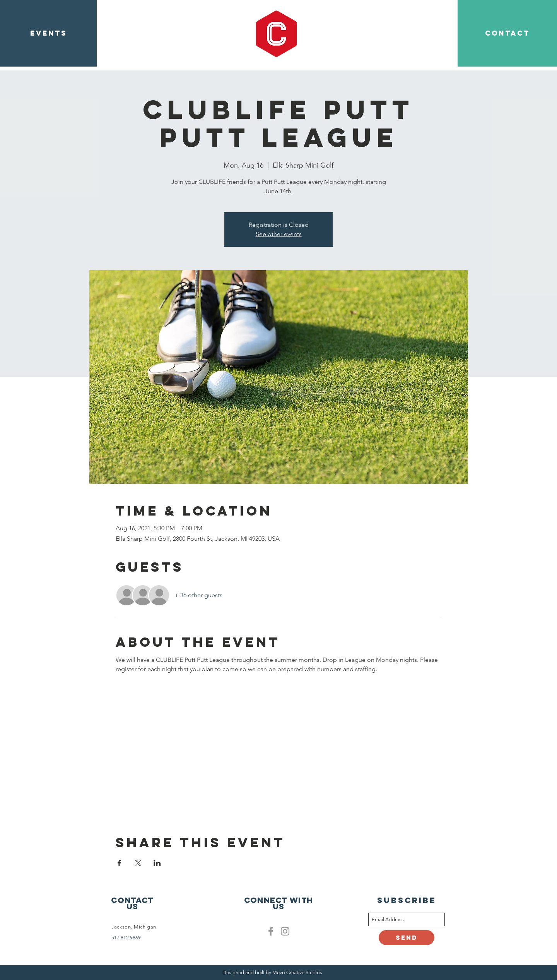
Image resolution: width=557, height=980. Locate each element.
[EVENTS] (48, 33)
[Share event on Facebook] (119, 863)
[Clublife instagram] (285, 931)
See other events (279, 234)
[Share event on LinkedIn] (157, 863)
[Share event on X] (138, 863)
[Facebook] (271, 931)
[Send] (407, 938)
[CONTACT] (507, 33)
